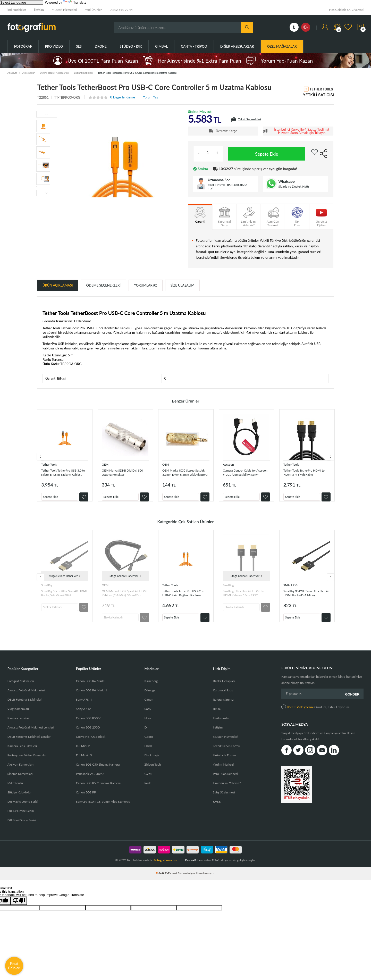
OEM (106, 464)
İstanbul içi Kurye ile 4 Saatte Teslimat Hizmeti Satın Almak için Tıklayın (302, 131)
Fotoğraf (23, 46)
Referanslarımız (223, 705)
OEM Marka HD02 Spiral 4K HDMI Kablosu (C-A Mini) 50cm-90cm (124, 595)
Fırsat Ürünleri (14, 966)
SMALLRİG (292, 587)
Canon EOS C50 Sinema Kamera (98, 770)
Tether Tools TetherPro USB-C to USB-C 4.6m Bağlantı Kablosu (186, 595)
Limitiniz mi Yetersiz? (227, 788)
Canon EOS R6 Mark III (92, 695)
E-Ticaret (171, 878)
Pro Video (54, 46)
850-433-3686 (237, 185)
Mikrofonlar (15, 788)
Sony (148, 714)
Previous (37, 458)
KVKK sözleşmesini (300, 711)
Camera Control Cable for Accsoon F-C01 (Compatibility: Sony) (243, 472)
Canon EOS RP (86, 797)
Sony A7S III (84, 705)
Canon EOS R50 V (88, 723)
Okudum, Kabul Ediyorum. (315, 711)
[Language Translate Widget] (22, 2)
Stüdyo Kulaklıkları (20, 797)
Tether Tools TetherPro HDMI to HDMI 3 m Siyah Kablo (306, 472)
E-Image (150, 695)
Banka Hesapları (224, 686)
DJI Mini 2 (83, 751)
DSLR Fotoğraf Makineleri (25, 705)
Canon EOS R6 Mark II (91, 686)
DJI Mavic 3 (84, 760)
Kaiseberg (151, 686)
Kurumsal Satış (223, 695)
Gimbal (161, 46)
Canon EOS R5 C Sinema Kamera (98, 788)
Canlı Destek (216, 185)
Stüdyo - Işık (131, 46)
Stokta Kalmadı (55, 608)
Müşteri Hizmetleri (64, 10)
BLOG (217, 714)
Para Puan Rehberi (225, 779)
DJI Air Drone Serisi (21, 816)
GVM (148, 779)
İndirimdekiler (17, 10)
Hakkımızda (221, 723)
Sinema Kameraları (20, 779)
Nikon (148, 723)
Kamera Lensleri (18, 723)
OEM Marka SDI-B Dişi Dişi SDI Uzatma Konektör (124, 472)
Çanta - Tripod (194, 46)
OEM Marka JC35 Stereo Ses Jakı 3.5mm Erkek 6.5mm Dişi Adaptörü (185, 472)
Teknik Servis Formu (226, 751)
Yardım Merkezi (223, 770)
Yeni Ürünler (93, 10)
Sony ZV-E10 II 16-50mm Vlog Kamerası (103, 807)
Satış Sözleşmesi (224, 797)
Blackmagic (152, 760)
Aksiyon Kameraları (20, 770)
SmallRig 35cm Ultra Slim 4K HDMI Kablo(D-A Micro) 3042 (64, 595)
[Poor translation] (19, 906)
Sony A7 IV (83, 714)
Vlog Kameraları (18, 714)
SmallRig (48, 587)
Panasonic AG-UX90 (90, 779)
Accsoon (229, 464)
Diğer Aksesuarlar (237, 46)
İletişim (39, 10)
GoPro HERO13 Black (91, 742)
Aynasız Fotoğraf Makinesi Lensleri (31, 732)
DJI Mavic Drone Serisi (23, 807)
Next (334, 458)
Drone (101, 46)
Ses (79, 46)
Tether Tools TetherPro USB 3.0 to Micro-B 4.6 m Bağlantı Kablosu (65, 472)
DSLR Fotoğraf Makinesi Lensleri (29, 742)
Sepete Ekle (267, 154)
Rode (148, 788)
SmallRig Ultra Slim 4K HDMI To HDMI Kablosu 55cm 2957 (246, 595)
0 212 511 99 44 (121, 10)
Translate (75, 2)
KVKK (217, 807)
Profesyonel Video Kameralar (27, 760)
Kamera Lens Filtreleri (22, 751)
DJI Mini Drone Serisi (22, 825)
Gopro (149, 742)
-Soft (161, 878)
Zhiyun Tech (152, 770)
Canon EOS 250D (88, 732)
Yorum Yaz (151, 97)
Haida (148, 751)
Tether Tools (50, 464)
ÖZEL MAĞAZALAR (282, 46)
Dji (146, 732)
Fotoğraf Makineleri (21, 686)
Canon (149, 705)
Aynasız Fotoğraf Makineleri (26, 695)
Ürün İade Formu (224, 760)
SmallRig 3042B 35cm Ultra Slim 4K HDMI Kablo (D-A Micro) (305, 595)
